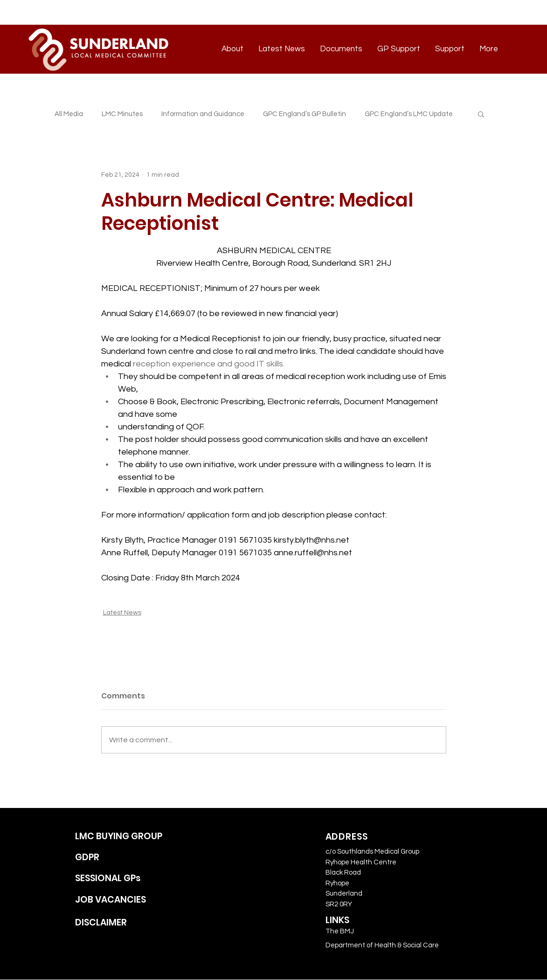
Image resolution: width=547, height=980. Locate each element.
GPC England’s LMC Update (409, 114)
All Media (69, 114)
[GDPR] (130, 858)
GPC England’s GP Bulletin (305, 114)
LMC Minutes (122, 114)
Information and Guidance (203, 114)
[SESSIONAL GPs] (130, 879)
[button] (481, 114)
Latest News (122, 613)
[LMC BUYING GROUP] (130, 837)
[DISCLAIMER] (130, 923)
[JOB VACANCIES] (130, 900)
